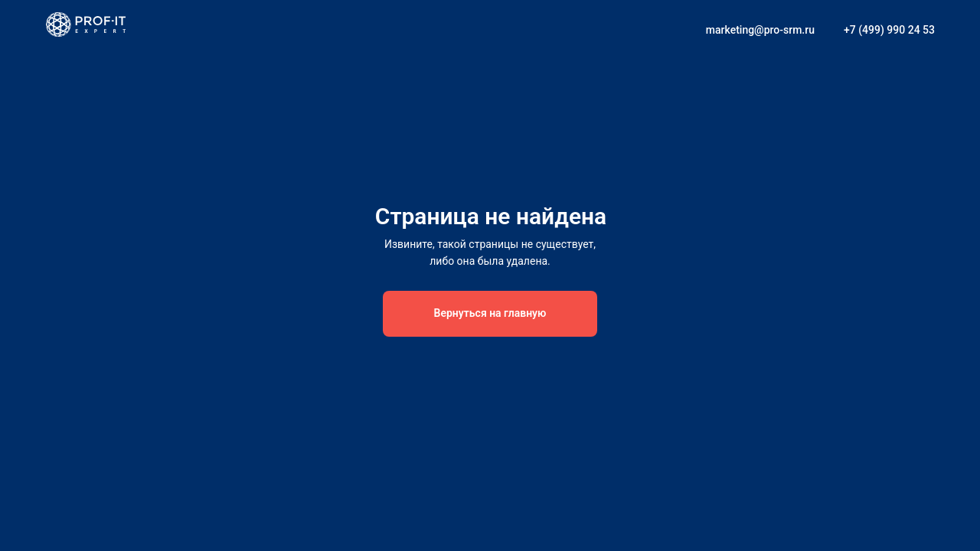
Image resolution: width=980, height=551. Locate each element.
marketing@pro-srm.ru (760, 30)
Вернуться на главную (490, 313)
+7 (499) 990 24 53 (889, 30)
